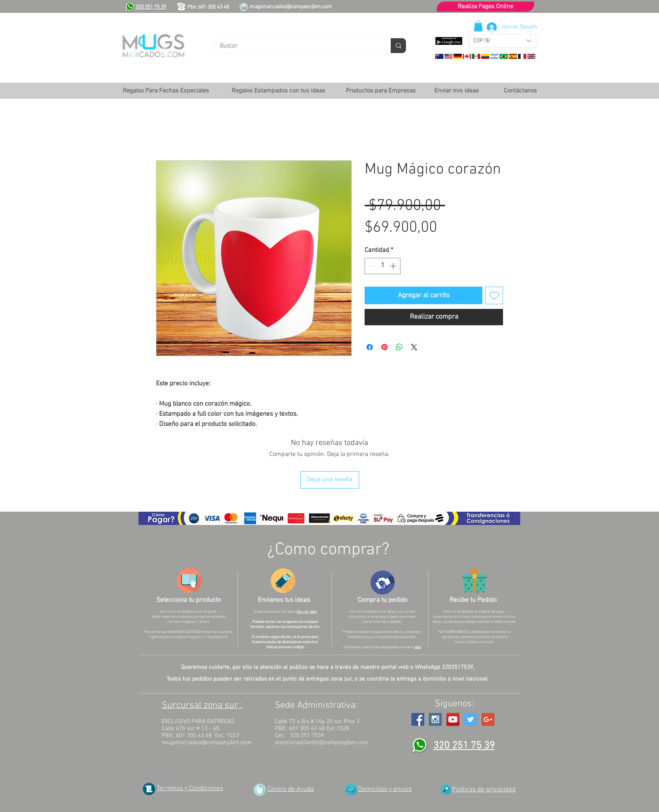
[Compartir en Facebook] (370, 347)
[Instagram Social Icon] (435, 719)
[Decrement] (372, 266)
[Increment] (394, 266)
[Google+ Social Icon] (488, 719)
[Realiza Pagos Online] (485, 7)
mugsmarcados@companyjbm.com (291, 7)
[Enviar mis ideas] (456, 91)
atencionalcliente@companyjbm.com (322, 743)
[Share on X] (414, 347)
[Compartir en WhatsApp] (399, 347)
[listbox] (502, 41)
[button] (502, 41)
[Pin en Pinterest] (384, 347)
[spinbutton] (383, 266)
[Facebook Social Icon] (418, 719)
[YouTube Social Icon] (453, 719)
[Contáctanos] (520, 91)
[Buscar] (297, 46)
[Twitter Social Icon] (470, 719)
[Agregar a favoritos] (494, 295)
